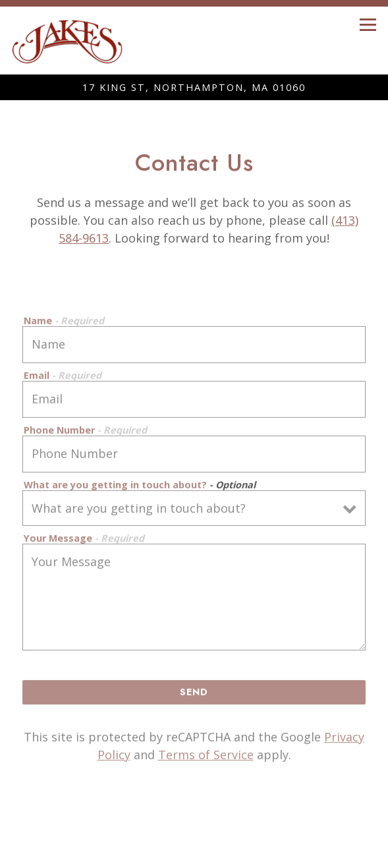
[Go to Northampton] (194, 88)
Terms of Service (206, 757)
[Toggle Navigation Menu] (368, 25)
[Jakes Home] (67, 41)
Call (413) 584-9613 (194, 830)
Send (194, 694)
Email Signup (194, 855)
